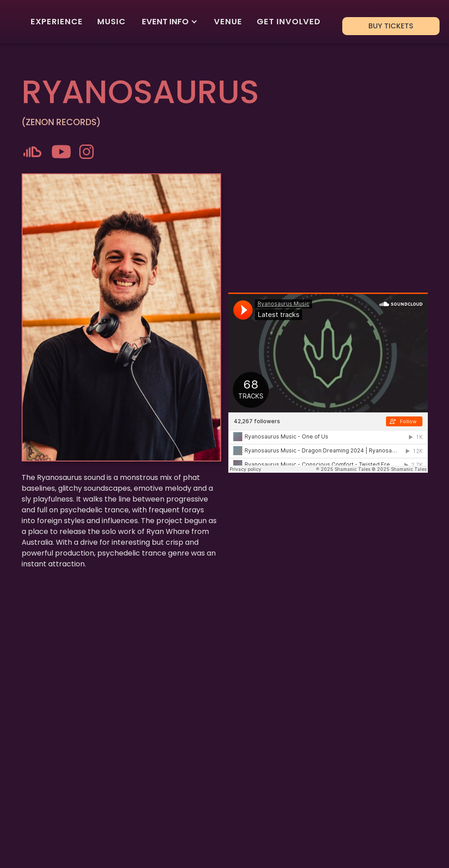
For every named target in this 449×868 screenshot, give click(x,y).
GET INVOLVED (289, 21)
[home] (16, 22)
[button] (170, 22)
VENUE (228, 21)
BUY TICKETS (391, 26)
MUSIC (111, 21)
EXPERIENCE (57, 21)
